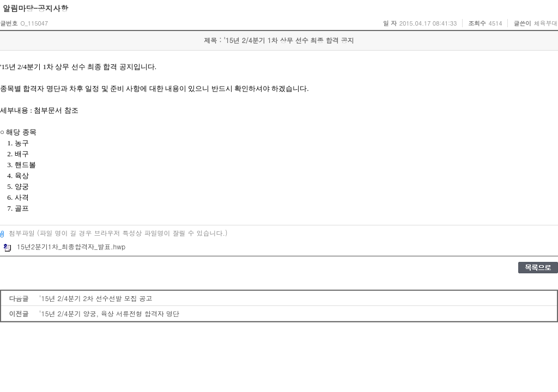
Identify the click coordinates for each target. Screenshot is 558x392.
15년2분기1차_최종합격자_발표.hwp (64, 246)
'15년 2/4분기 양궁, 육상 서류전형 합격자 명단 (109, 313)
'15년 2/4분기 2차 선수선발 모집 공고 (96, 298)
